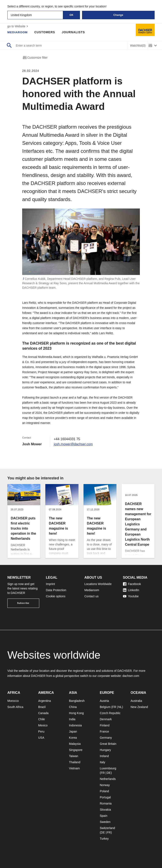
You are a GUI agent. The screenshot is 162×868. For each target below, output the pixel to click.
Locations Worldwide (98, 584)
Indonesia (75, 725)
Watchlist (138, 46)
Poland (104, 791)
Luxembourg (108, 768)
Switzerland (107, 828)
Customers (45, 32)
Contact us (91, 596)
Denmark (106, 719)
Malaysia (75, 744)
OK (72, 15)
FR (114, 707)
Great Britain (108, 744)
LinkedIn (131, 590)
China (73, 707)
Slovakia (105, 810)
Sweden (105, 822)
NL (120, 707)
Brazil (42, 707)
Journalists (74, 32)
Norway (105, 785)
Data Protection (56, 590)
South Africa (15, 707)
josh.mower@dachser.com (74, 444)
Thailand (75, 762)
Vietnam (74, 768)
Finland (105, 725)
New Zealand (139, 707)
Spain (104, 816)
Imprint (51, 584)
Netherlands (108, 779)
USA (41, 738)
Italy (103, 762)
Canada (43, 713)
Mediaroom (18, 32)
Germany (106, 738)
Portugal (105, 797)
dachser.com (131, 676)
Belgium (105, 707)
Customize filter (35, 58)
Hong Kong (76, 713)
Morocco (13, 701)
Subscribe (23, 603)
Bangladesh (77, 701)
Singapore (76, 750)
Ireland (104, 756)
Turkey (104, 839)
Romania (106, 803)
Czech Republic (110, 713)
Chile (42, 719)
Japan (73, 731)
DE (109, 773)
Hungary (105, 750)
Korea (73, 738)
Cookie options (56, 596)
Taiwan (74, 756)
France (104, 731)
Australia (136, 701)
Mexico (43, 725)
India (72, 719)
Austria (104, 701)
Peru (41, 731)
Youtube (131, 596)
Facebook (132, 584)
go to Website (18, 26)
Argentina (45, 701)
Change (118, 15)
